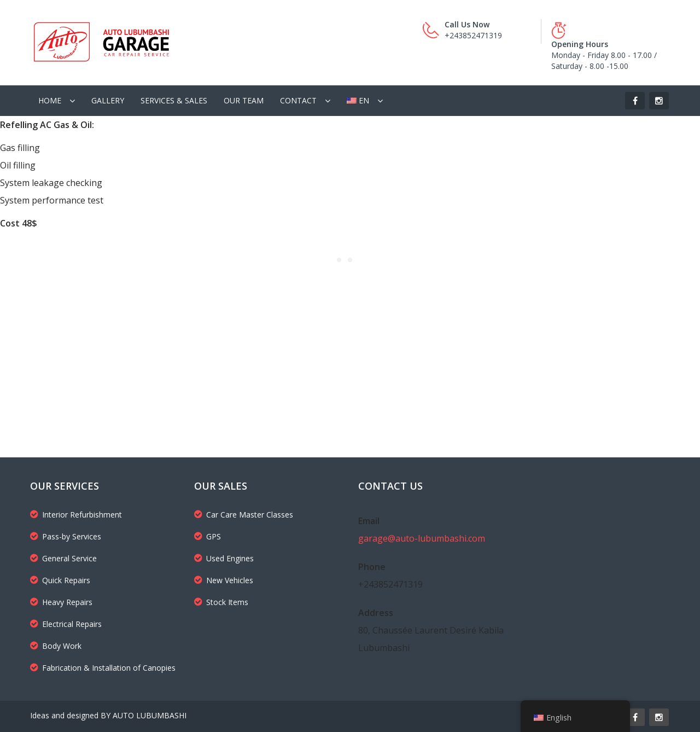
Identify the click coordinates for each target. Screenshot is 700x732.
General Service (63, 558)
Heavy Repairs (61, 602)
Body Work (56, 646)
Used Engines (224, 558)
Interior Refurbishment (76, 515)
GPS (208, 536)
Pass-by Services (66, 536)
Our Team (244, 100)
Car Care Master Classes (244, 515)
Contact (298, 100)
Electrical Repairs (66, 624)
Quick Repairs (60, 580)
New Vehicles (224, 580)
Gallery (108, 100)
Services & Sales (174, 100)
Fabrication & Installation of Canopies (103, 668)
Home (50, 100)
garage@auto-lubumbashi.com (422, 538)
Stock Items (221, 602)
